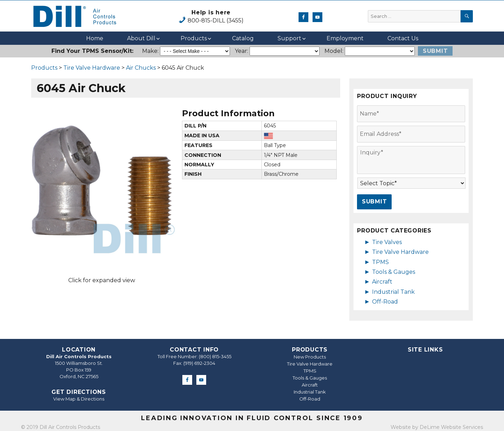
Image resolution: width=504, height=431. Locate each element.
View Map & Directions (79, 399)
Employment (345, 38)
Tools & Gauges (394, 272)
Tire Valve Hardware (92, 68)
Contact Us (403, 38)
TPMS (380, 262)
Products (194, 38)
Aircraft (382, 282)
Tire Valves (387, 242)
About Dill (141, 38)
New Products (310, 357)
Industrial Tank (393, 292)
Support (289, 38)
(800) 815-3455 (215, 356)
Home (95, 38)
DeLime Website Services (451, 427)
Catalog (243, 38)
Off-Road (385, 302)
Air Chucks (141, 68)
